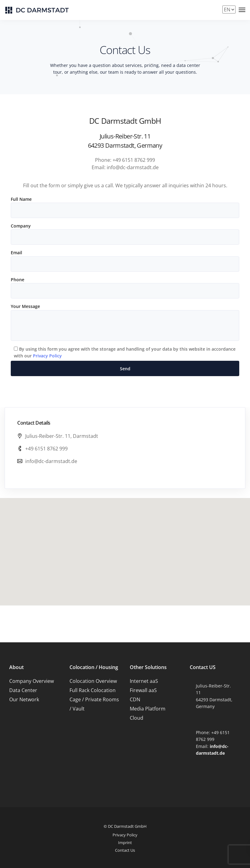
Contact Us (125, 850)
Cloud (137, 718)
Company (125, 234)
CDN (135, 699)
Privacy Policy (47, 356)
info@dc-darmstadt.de (51, 461)
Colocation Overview (93, 681)
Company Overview (32, 681)
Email (125, 261)
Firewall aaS (143, 690)
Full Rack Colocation (93, 690)
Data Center (23, 690)
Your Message (125, 322)
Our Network (24, 699)
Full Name (125, 207)
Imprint (125, 843)
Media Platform (148, 709)
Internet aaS (144, 681)
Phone (125, 288)
